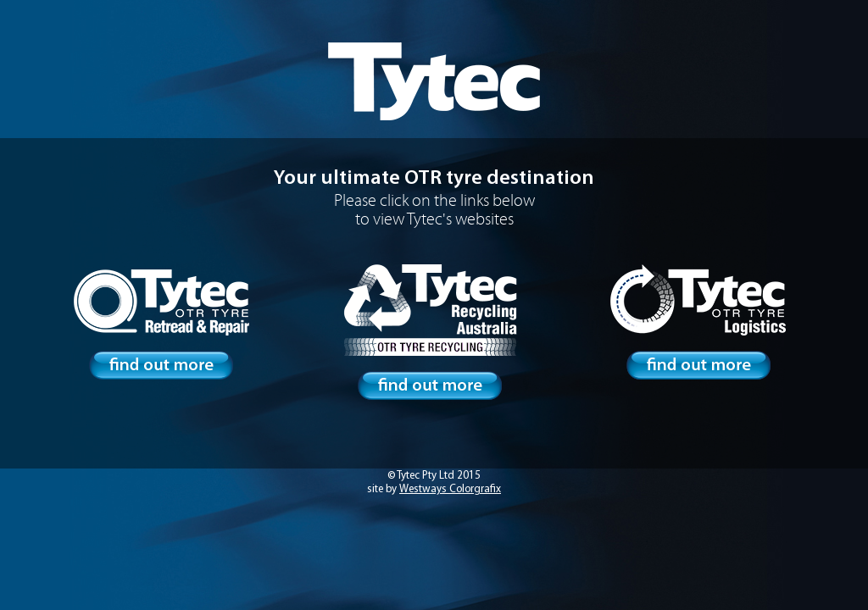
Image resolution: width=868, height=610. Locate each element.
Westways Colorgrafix (450, 489)
